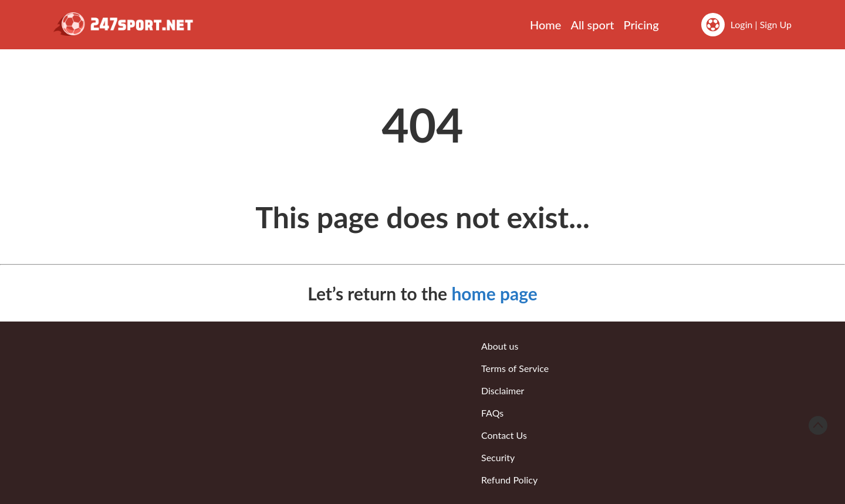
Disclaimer (503, 390)
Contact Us (504, 435)
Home (546, 25)
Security (498, 457)
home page (494, 293)
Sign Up (776, 24)
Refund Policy (509, 480)
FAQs (492, 413)
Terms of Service (515, 368)
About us (500, 346)
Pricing (641, 25)
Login (742, 24)
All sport (592, 25)
